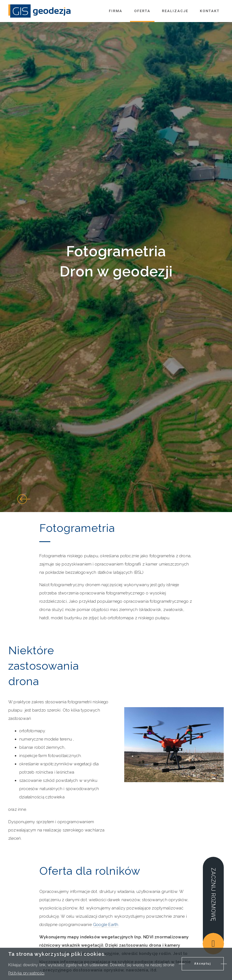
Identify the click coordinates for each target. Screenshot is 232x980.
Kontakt (210, 11)
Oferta (142, 11)
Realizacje (175, 11)
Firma (116, 11)
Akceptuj (203, 964)
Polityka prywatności (26, 973)
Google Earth (106, 925)
